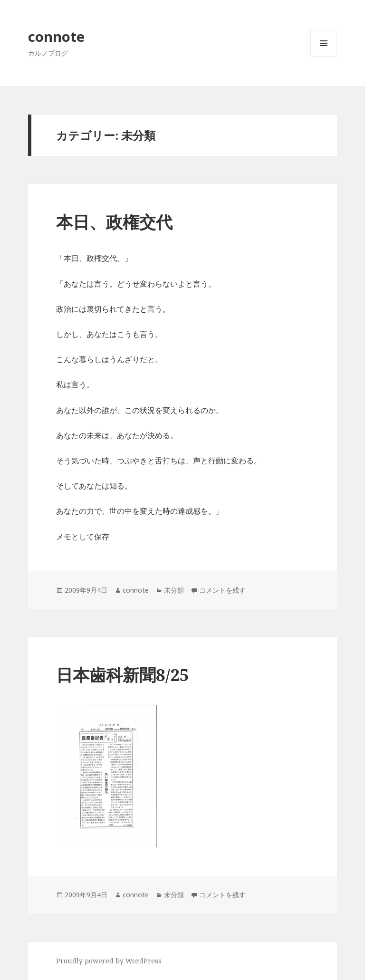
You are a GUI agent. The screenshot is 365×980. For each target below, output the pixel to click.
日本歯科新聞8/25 (123, 675)
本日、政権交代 (114, 222)
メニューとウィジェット (324, 56)
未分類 (174, 590)
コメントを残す (222, 590)
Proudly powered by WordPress (109, 961)
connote (56, 36)
